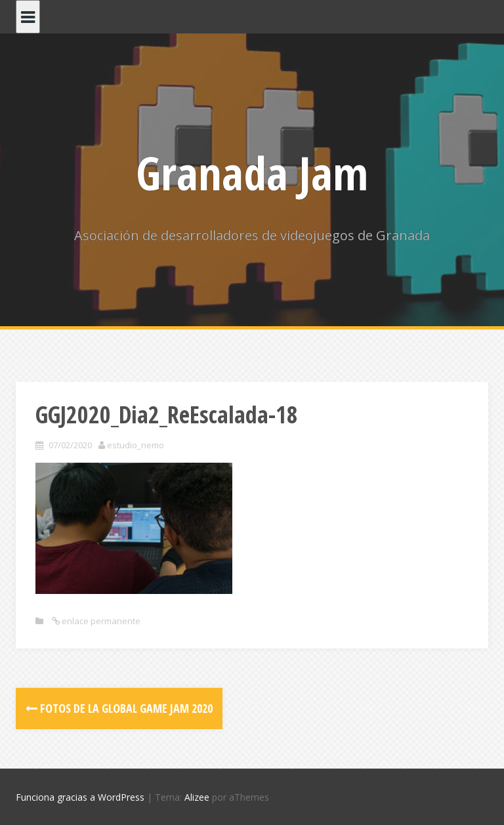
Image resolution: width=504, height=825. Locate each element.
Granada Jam (252, 173)
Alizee (197, 797)
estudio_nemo (136, 445)
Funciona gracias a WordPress (80, 797)
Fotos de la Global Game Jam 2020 (119, 708)
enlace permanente (100, 621)
